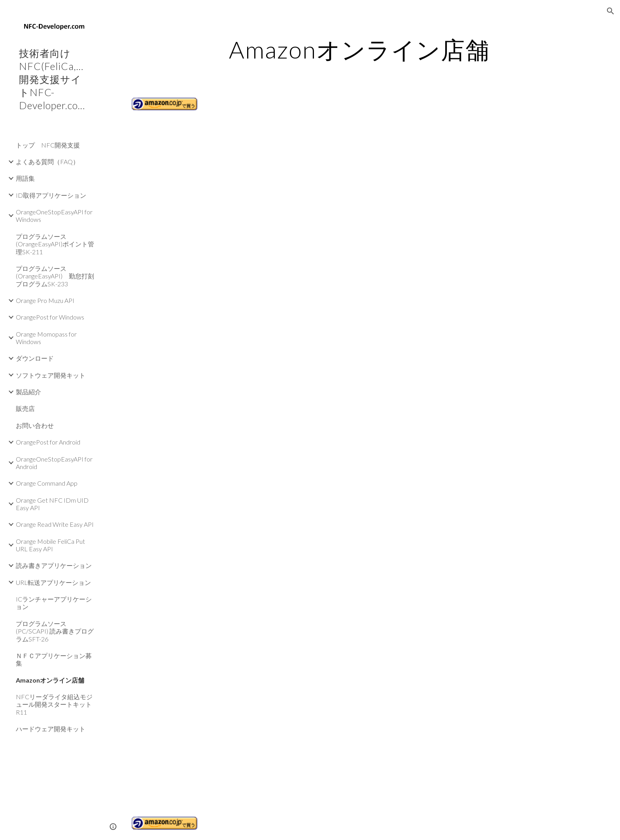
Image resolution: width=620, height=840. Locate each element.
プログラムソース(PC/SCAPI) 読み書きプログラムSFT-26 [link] (55, 631)
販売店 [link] (25, 408)
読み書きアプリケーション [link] (54, 565)
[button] (611, 11)
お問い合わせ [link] (35, 425)
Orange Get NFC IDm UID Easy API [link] (52, 504)
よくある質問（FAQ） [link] (47, 162)
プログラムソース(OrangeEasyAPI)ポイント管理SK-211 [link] (55, 244)
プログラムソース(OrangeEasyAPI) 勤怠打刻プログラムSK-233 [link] (55, 276)
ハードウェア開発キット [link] (51, 729)
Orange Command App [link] (47, 483)
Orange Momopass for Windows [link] (46, 338)
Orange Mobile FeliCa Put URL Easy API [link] (50, 545)
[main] (359, 49)
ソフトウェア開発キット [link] (51, 375)
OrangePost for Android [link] (48, 442)
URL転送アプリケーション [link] (53, 582)
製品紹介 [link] (28, 392)
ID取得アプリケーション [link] (51, 195)
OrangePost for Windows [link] (50, 317)
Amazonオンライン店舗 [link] (50, 680)
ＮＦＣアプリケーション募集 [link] (54, 659)
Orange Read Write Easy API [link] (55, 524)
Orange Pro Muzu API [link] (45, 300)
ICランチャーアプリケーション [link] (54, 603)
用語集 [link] (25, 178)
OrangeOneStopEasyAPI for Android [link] (54, 463)
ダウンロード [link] (35, 358)
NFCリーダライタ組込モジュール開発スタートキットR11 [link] (54, 704)
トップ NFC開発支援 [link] (48, 145)
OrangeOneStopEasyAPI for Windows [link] (54, 216)
